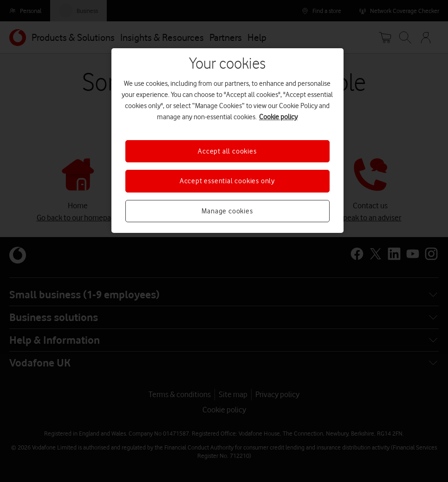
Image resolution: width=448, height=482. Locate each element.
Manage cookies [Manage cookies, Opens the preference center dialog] (227, 211)
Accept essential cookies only (227, 181)
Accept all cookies (227, 151)
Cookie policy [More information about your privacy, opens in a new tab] (278, 117)
